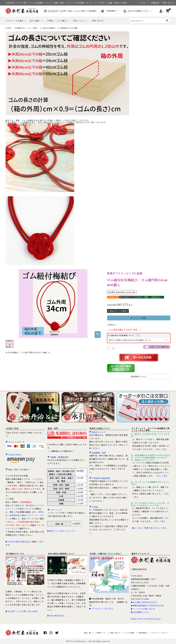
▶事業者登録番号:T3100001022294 (147, 606)
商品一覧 (88, 633)
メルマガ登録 (129, 633)
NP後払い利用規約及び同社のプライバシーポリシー (25, 515)
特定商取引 (143, 633)
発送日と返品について (100, 428)
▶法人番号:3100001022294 (144, 602)
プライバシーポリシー (160, 633)
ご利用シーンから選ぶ (56, 21)
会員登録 (154, 3)
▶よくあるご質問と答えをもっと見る (149, 528)
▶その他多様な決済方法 (17, 542)
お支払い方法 (12, 428)
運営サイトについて (140, 554)
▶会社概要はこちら (140, 612)
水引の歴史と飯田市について (61, 554)
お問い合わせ (166, 3)
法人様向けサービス (15, 554)
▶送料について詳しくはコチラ (61, 531)
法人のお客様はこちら (136, 11)
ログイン (143, 3)
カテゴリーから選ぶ (15, 21)
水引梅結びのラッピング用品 (26, 28)
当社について (79, 21)
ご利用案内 (108, 11)
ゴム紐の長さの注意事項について (124, 335)
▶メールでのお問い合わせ (143, 609)
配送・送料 (53, 428)
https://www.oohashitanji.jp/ (146, 619)
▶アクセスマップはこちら (101, 609)
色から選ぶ (35, 21)
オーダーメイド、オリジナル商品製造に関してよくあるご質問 (150, 429)
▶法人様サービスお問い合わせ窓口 (22, 611)
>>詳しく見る (161, 449)
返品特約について (139, 376)
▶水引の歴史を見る (56, 616)
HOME (8, 28)
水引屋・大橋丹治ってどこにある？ (106, 554)
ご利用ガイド (100, 633)
